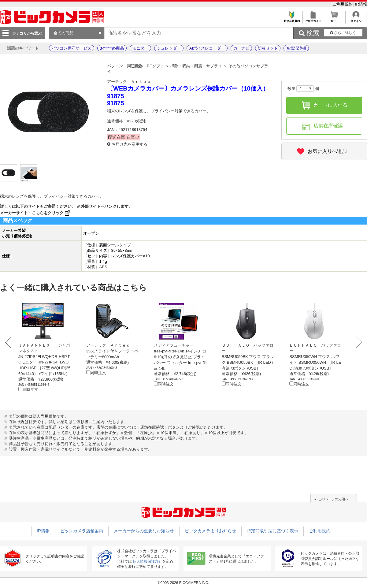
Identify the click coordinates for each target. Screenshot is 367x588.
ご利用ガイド (313, 19)
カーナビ (241, 48)
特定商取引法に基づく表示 (272, 531)
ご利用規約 (343, 4)
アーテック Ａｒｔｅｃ (129, 82)
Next (357, 342)
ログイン (356, 19)
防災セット (268, 48)
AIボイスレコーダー (207, 48)
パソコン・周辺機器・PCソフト (136, 66)
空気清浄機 (296, 48)
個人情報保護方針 (147, 561)
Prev (10, 342)
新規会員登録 (292, 19)
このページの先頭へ (333, 499)
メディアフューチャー (174, 345)
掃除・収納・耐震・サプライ (196, 66)
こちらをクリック (52, 213)
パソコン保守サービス (72, 48)
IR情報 (361, 4)
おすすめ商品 (112, 48)
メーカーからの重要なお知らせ (144, 531)
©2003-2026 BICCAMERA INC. (183, 583)
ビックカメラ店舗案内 (82, 531)
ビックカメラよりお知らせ (210, 531)
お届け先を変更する (130, 144)
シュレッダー (169, 48)
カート (334, 19)
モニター (140, 48)
